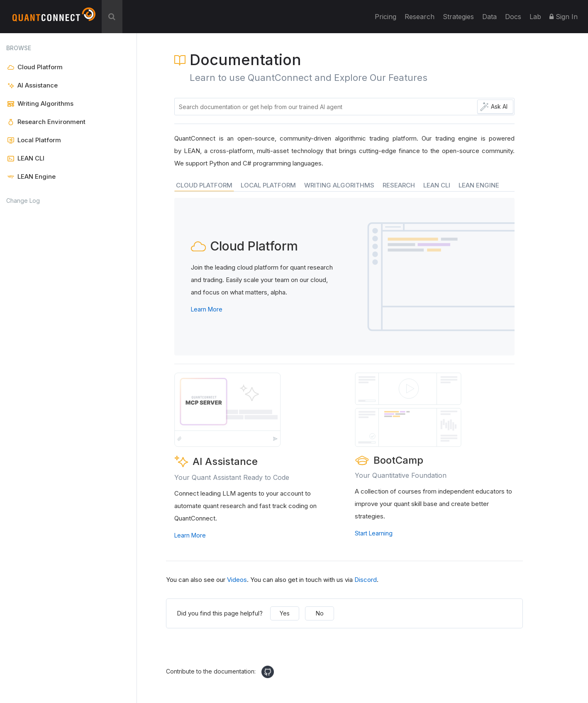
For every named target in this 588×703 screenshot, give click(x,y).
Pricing (385, 17)
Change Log (23, 201)
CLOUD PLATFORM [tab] (204, 185)
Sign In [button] (564, 17)
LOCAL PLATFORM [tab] (268, 185)
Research (420, 17)
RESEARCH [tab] (399, 185)
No (320, 613)
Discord (366, 580)
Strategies (458, 17)
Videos (237, 580)
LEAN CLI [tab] (437, 185)
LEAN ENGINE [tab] (479, 185)
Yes (285, 613)
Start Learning (374, 533)
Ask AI (499, 106)
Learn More (207, 309)
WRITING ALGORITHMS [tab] (339, 185)
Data (489, 17)
